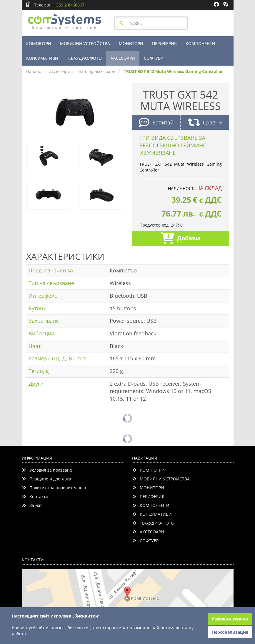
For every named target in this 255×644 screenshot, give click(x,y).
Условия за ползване (47, 470)
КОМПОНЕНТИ (200, 43)
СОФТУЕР (153, 58)
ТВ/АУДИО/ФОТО (84, 58)
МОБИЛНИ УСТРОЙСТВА (85, 43)
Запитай (156, 123)
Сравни (205, 123)
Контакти (35, 496)
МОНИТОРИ (131, 43)
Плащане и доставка (46, 479)
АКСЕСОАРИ (123, 58)
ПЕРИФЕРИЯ (164, 43)
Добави (180, 239)
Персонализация (230, 632)
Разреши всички (230, 619)
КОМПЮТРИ (39, 43)
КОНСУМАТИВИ (42, 58)
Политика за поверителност (54, 488)
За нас (32, 505)
